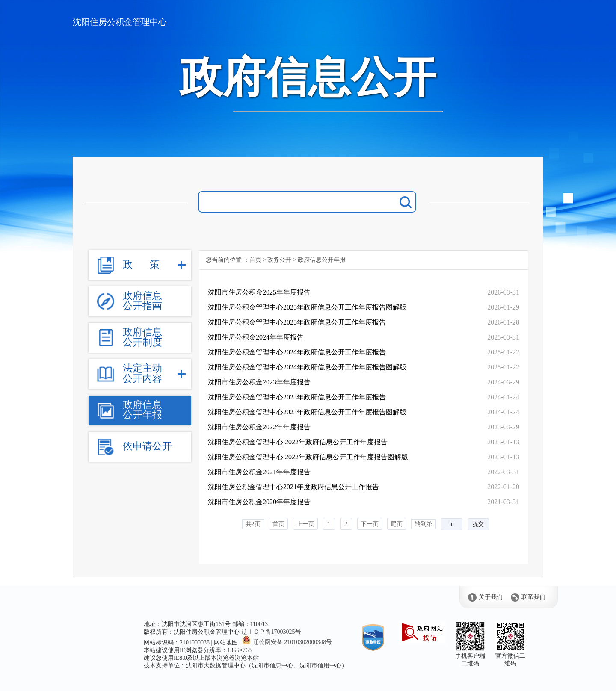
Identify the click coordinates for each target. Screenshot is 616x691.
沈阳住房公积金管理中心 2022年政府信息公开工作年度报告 (298, 442)
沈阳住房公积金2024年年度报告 (256, 337)
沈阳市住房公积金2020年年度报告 (259, 502)
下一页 (370, 524)
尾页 (397, 524)
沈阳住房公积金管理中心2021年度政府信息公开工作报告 (293, 487)
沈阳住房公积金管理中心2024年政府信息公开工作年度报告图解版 (307, 367)
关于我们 (491, 597)
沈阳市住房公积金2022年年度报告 (259, 427)
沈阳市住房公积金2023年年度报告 (259, 382)
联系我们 (533, 597)
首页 (255, 260)
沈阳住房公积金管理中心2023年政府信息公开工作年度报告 (297, 397)
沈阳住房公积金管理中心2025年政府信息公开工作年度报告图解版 (307, 307)
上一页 (305, 524)
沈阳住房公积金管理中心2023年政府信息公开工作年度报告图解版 (307, 412)
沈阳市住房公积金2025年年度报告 (259, 292)
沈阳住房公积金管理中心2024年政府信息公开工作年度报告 (297, 352)
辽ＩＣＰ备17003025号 (271, 632)
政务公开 (279, 260)
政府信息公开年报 (322, 260)
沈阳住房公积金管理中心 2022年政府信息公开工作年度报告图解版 (308, 457)
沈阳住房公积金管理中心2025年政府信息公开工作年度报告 (297, 322)
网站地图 (226, 642)
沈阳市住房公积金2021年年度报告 (259, 472)
